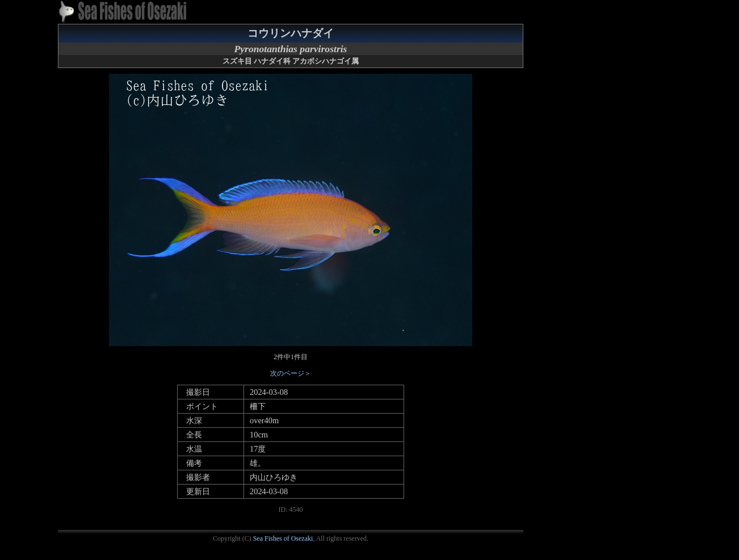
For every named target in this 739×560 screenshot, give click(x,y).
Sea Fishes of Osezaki (283, 538)
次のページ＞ (291, 373)
